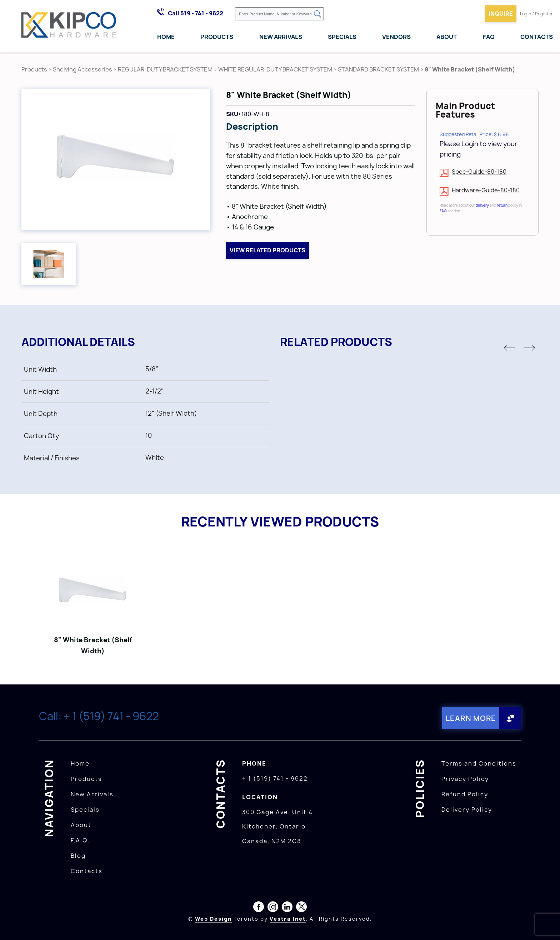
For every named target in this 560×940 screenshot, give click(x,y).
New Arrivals (281, 37)
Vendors (396, 37)
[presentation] (546, 924)
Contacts (537, 37)
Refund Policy (465, 794)
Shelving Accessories (82, 69)
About (447, 37)
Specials (342, 37)
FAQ (489, 37)
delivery (482, 205)
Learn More (471, 718)
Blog (78, 856)
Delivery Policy (467, 810)
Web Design (213, 919)
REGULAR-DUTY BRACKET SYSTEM (165, 69)
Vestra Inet (288, 919)
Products (217, 37)
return (502, 205)
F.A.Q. (80, 840)
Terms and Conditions (479, 763)
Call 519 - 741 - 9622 (196, 13)
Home (166, 37)
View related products (267, 250)
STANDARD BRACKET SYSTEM (378, 69)
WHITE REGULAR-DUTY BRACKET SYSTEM (275, 69)
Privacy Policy (465, 779)
